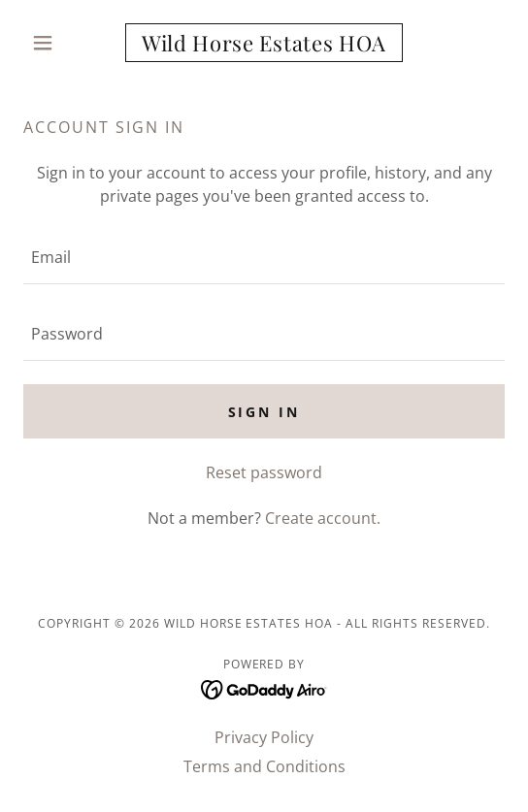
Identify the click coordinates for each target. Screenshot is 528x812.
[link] (264, 43)
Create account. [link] (323, 518)
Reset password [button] (264, 472)
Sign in (264, 412)
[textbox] (264, 258)
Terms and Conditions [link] (264, 766)
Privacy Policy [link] (264, 737)
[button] (59, 43)
